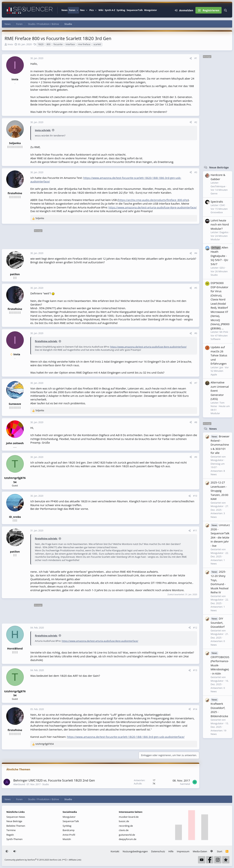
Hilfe (171, 851)
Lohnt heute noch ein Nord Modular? (220, 224)
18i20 (41, 44)
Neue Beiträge (219, 167)
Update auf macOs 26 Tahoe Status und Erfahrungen (219, 355)
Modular (215, 239)
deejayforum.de (128, 839)
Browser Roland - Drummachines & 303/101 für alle (220, 445)
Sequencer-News (16, 817)
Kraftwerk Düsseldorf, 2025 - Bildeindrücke (219, 708)
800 (49, 44)
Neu (82, 10)
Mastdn (67, 839)
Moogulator (151, 10)
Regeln (10, 835)
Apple (214, 374)
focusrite (58, 44)
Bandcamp (69, 830)
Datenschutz (158, 851)
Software (216, 339)
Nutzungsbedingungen (135, 851)
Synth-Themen (14, 839)
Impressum (183, 851)
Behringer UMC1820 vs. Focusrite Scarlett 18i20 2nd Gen (54, 780)
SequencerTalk (135, 10)
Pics (91, 10)
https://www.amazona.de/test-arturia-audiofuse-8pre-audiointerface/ (153, 207)
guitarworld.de (127, 835)
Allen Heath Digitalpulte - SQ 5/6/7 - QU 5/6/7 (219, 256)
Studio (46, 784)
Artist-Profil (69, 835)
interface (70, 44)
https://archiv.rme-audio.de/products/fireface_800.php (153, 200)
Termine (11, 830)
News (64, 10)
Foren (72, 10)
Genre (214, 193)
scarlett (97, 44)
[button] (77, 10)
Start (220, 851)
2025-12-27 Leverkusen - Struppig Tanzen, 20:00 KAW (219, 491)
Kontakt (115, 851)
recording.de (126, 826)
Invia (10, 44)
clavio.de (124, 830)
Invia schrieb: (43, 130)
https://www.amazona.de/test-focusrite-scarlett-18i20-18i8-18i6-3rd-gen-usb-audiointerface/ (126, 737)
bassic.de (124, 821)
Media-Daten (200, 851)
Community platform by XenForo (33, 860)
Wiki (101, 10)
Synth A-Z (110, 10)
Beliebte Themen (16, 826)
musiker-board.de (129, 817)
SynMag (121, 10)
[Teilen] (191, 58)
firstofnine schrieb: (46, 341)
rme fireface (84, 44)
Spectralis (217, 202)
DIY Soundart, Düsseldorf (218, 623)
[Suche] (225, 10)
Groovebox (217, 212)
